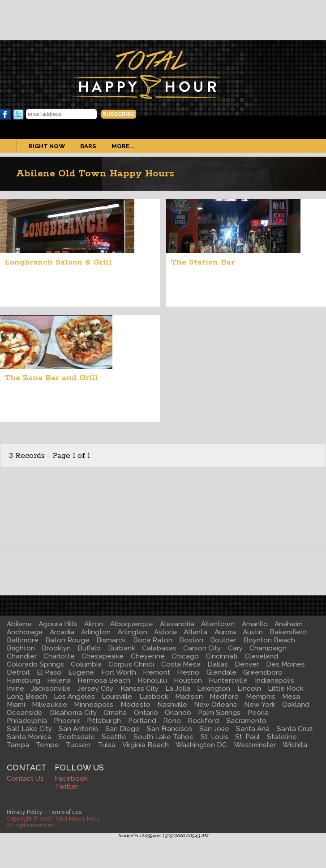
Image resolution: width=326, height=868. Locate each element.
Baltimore (23, 640)
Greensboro (263, 672)
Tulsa (107, 745)
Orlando (178, 713)
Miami (16, 705)
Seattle (114, 737)
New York (260, 705)
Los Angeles (74, 697)
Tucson (78, 745)
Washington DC (201, 745)
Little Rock (286, 688)
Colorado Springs (35, 664)
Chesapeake (103, 656)
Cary (235, 648)
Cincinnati (221, 656)
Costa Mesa (181, 664)
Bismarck (111, 640)
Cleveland (261, 656)
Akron (94, 624)
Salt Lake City (29, 729)
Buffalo (89, 648)
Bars (88, 146)
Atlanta (195, 632)
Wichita (295, 745)
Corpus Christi (131, 664)
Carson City (202, 648)
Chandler (22, 656)
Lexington (214, 688)
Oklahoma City (73, 713)
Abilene (19, 624)
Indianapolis (275, 680)
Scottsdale (77, 737)
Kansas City (139, 688)
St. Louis (214, 737)
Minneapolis (94, 705)
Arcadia (62, 632)
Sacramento (246, 721)
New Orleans (215, 705)
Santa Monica (29, 737)
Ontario (146, 713)
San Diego (122, 729)
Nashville (172, 705)
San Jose (214, 729)
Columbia (86, 664)
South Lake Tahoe (164, 737)
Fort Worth (119, 672)
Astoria (165, 632)
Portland (142, 721)
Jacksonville (51, 688)
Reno (172, 721)
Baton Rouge (67, 640)
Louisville (117, 697)
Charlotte (59, 656)
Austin (253, 632)
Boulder (223, 640)
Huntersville (228, 680)
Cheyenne (148, 656)
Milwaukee (49, 705)
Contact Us (25, 778)
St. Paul (247, 737)
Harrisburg (24, 680)
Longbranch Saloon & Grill (58, 262)
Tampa (18, 745)
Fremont (157, 672)
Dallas (218, 664)
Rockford (203, 721)
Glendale (221, 672)
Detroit (18, 672)
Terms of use (65, 812)
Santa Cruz (295, 729)
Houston (188, 680)
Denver (247, 664)
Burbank (122, 648)
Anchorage (25, 632)
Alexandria (177, 624)
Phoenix (67, 721)
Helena (59, 680)
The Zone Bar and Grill (51, 378)
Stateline (282, 737)
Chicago (185, 656)
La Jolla (178, 688)
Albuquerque (132, 624)
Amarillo (255, 624)
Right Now (47, 146)
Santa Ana (253, 729)
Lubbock (154, 697)
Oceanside (25, 713)
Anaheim (289, 624)
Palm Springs (219, 713)
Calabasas (159, 648)
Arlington (96, 632)
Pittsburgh (104, 721)
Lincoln (249, 688)
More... (123, 146)
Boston (191, 640)
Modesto (135, 705)
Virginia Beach (146, 745)
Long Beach (27, 697)
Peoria (258, 713)
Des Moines (285, 664)
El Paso (49, 672)
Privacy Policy (25, 812)
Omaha (115, 713)
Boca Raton (153, 640)
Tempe (47, 745)
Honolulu (152, 680)
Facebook (5, 115)
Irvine (15, 688)
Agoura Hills (58, 624)
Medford (224, 697)
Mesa (291, 697)
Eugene (81, 672)
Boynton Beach (269, 640)
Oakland (296, 705)
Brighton (21, 648)
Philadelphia (27, 721)
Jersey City (95, 688)
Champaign (268, 648)
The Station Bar (203, 262)
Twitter (18, 115)
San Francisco (170, 729)
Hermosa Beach (104, 680)
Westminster (255, 745)
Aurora (225, 632)
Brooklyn (56, 648)
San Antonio (79, 729)
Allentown (218, 624)
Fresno (188, 672)
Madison (189, 697)
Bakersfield (288, 632)
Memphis (261, 697)
